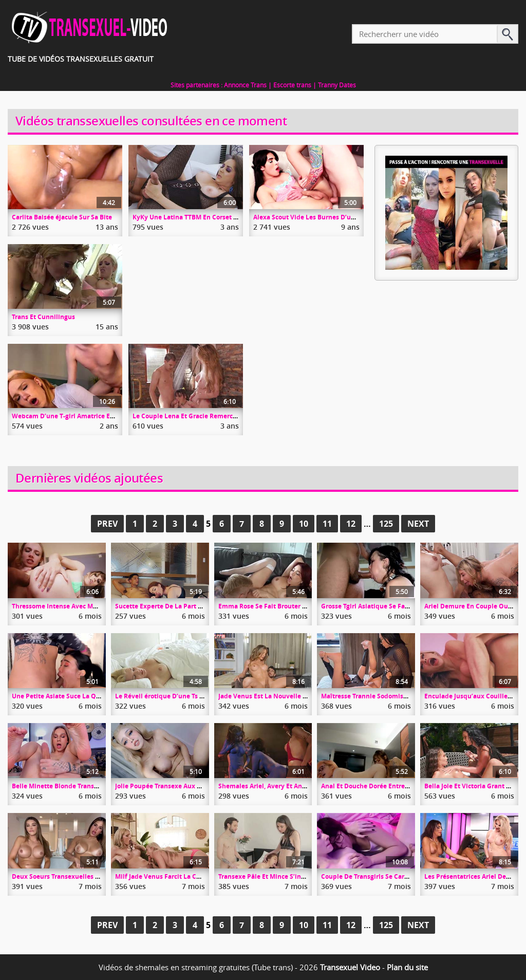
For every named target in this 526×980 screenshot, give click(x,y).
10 (304, 524)
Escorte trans (292, 85)
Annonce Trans (245, 85)
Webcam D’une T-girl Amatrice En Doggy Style (82, 416)
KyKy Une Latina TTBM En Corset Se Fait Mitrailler (208, 217)
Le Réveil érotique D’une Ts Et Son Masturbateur (189, 696)
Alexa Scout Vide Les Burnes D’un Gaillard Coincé (328, 217)
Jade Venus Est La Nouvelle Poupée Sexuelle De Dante (301, 696)
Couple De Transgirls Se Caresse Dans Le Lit (387, 876)
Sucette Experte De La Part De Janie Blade (179, 606)
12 (351, 524)
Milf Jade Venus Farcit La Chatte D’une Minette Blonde (198, 876)
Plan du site (407, 967)
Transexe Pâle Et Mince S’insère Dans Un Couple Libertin (304, 876)
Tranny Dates (337, 85)
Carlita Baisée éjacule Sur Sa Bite (62, 217)
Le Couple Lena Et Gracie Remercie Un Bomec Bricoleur (216, 416)
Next (418, 524)
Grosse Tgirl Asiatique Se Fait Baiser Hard (384, 606)
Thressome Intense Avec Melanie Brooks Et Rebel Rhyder (98, 606)
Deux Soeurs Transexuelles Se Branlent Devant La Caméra (100, 876)
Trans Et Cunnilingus (43, 317)
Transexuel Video (350, 967)
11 (327, 524)
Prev (107, 524)
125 (386, 524)
